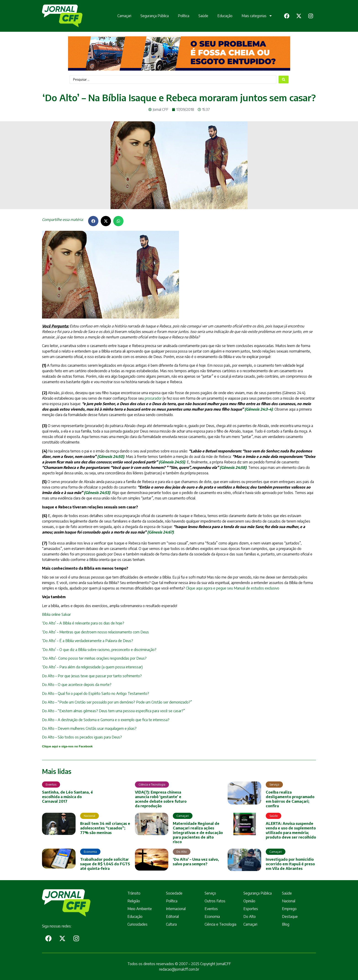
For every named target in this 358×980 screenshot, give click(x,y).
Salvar (66, 614)
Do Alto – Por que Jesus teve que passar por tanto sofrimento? (92, 676)
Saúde (201, 16)
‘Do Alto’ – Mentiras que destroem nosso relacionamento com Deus (95, 632)
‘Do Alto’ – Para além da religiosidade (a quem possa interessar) (92, 667)
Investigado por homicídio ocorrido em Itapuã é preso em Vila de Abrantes (290, 864)
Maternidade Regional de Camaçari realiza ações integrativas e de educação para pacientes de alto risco (198, 833)
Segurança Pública (153, 16)
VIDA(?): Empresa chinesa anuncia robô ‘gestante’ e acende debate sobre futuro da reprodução (161, 799)
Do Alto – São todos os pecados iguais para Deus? (82, 737)
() (97, 493)
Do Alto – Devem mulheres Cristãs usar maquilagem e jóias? (89, 728)
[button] (93, 221)
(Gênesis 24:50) (111, 457)
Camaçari (122, 16)
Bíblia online (51, 614)
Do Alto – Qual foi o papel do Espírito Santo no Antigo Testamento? (96, 693)
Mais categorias (255, 16)
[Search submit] (284, 80)
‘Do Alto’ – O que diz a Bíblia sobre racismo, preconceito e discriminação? (99, 650)
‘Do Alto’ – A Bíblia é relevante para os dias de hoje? (83, 623)
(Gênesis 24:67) (161, 532)
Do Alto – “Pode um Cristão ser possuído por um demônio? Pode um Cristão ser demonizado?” (117, 702)
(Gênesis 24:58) (233, 467)
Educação (223, 16)
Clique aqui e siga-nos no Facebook (67, 746)
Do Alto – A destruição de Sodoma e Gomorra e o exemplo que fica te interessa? (106, 720)
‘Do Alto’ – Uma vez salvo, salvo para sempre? (196, 862)
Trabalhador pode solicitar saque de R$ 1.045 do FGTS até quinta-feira (105, 864)
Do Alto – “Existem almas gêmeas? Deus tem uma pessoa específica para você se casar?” (113, 711)
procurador (153, 398)
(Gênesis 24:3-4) (259, 409)
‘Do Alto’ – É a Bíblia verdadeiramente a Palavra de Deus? (88, 641)
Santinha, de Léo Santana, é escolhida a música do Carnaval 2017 (67, 797)
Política (182, 16)
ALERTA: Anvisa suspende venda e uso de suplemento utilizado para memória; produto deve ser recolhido (291, 830)
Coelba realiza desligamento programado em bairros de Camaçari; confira (290, 799)
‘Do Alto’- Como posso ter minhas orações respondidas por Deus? (94, 658)
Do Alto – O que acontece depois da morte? (77, 685)
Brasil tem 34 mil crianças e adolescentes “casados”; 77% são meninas (105, 828)
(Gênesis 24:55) (172, 462)
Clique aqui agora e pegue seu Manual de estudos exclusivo (233, 588)
